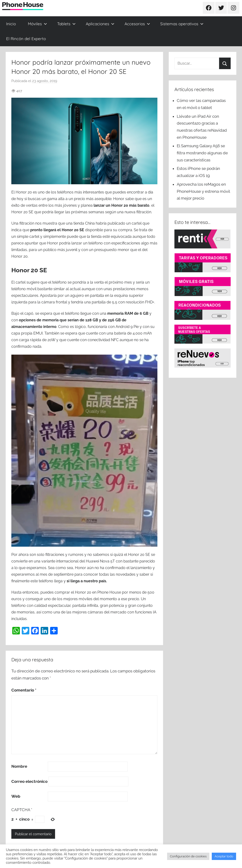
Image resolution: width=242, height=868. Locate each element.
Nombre (19, 766)
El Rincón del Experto (26, 39)
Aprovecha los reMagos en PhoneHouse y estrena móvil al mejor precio (203, 191)
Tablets (66, 24)
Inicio (11, 24)
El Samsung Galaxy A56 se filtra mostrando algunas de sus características (202, 153)
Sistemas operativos (182, 24)
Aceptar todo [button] (224, 856)
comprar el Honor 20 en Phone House (88, 592)
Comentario (24, 690)
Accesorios (137, 24)
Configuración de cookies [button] (188, 856)
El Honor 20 (22, 192)
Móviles (37, 24)
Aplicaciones (100, 24)
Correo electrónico (29, 781)
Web (16, 796)
